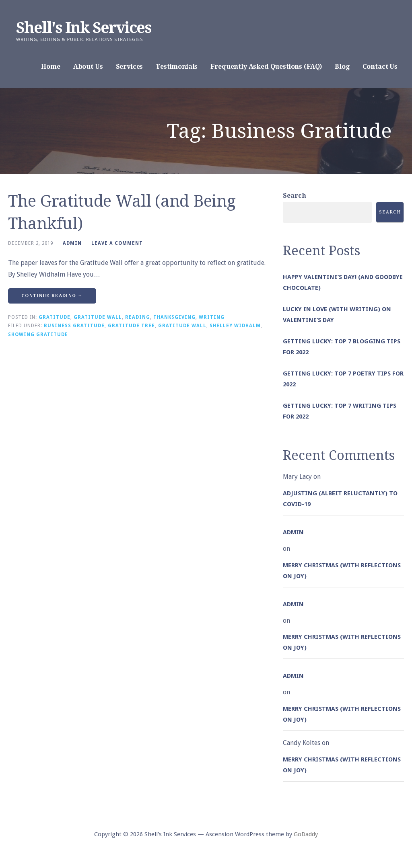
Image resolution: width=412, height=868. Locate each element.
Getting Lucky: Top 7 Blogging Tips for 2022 (342, 347)
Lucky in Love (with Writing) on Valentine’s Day (337, 315)
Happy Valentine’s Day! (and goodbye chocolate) (343, 282)
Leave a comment (117, 243)
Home (50, 67)
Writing (212, 317)
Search (295, 196)
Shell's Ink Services (84, 28)
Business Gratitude (74, 326)
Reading (138, 317)
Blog (342, 67)
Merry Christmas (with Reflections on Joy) (342, 571)
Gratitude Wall (98, 317)
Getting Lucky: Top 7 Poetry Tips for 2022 (343, 379)
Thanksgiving (174, 317)
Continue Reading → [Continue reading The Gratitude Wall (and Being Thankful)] (52, 296)
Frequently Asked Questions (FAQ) (266, 67)
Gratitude (55, 317)
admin (72, 243)
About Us (88, 67)
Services (130, 67)
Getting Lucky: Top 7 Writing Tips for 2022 (340, 411)
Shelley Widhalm (235, 326)
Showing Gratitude (38, 334)
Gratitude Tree (131, 326)
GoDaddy (306, 834)
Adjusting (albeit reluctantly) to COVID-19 (340, 499)
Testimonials (177, 67)
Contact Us (380, 67)
